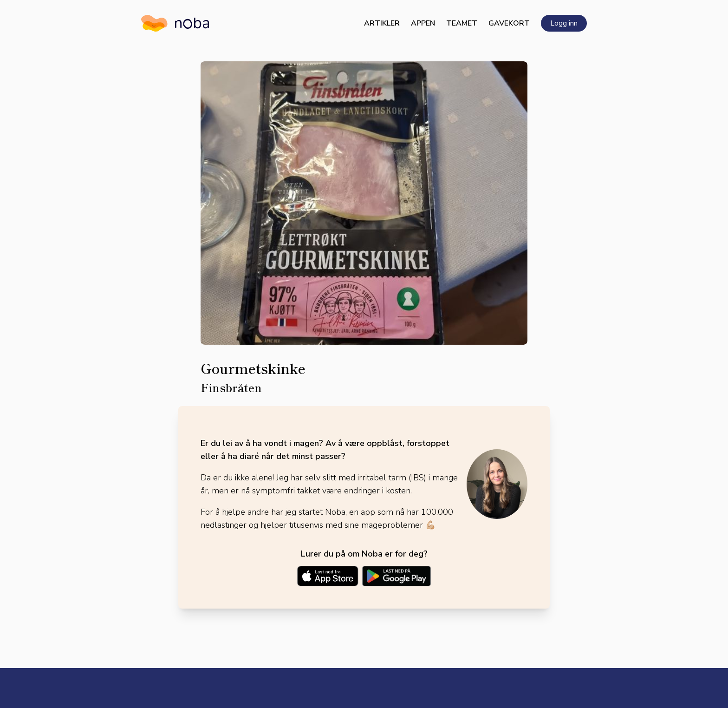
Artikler (382, 23)
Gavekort (509, 23)
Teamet (462, 23)
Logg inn (564, 23)
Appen (423, 23)
